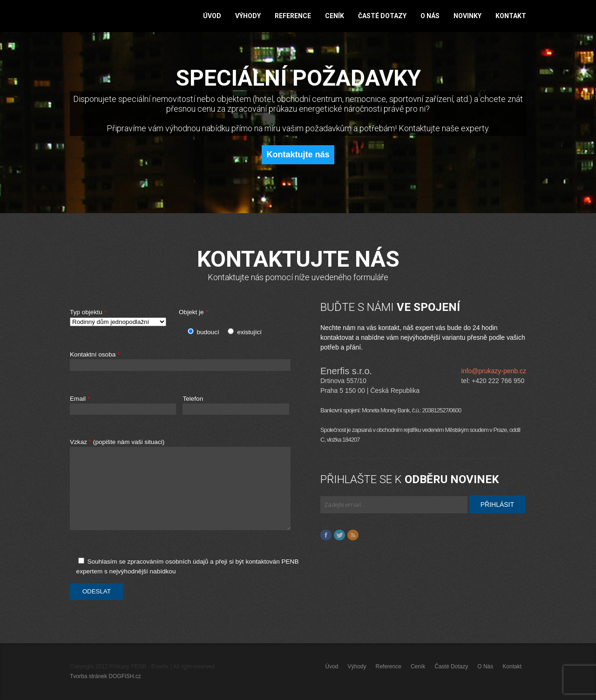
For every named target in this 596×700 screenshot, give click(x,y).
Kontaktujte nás (298, 155)
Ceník (335, 16)
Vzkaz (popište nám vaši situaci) (192, 489)
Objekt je (193, 312)
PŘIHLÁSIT (497, 505)
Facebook (326, 535)
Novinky (467, 16)
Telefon (236, 405)
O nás (430, 16)
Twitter (339, 535)
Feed (353, 535)
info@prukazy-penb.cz (494, 371)
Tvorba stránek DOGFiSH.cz (105, 676)
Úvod (212, 16)
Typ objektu (121, 318)
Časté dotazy (382, 16)
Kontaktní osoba (192, 361)
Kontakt (511, 16)
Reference (293, 16)
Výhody (248, 16)
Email (123, 405)
